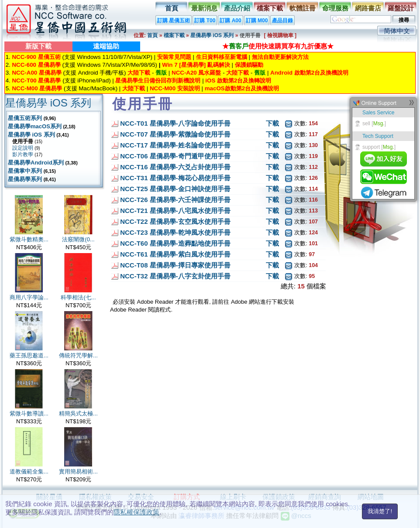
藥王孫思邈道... (29, 355)
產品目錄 (282, 21)
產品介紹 (237, 8)
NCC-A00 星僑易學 (36, 73)
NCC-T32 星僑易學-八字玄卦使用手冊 (175, 276)
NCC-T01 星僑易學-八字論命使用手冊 (175, 123)
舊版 (161, 73)
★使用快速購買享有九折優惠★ (278, 46)
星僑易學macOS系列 (35, 126)
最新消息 (204, 8)
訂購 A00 (230, 21)
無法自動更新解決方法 (280, 57)
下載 (272, 123)
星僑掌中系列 (25, 171)
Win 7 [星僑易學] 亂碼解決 (196, 65)
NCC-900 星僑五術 (36, 57)
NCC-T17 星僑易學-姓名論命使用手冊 (175, 145)
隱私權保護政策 (136, 512)
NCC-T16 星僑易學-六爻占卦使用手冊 (175, 167)
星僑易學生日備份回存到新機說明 (158, 81)
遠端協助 (106, 46)
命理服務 (335, 8)
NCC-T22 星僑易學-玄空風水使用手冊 (175, 221)
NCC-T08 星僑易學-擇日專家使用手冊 (175, 265)
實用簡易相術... (78, 471)
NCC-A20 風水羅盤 (196, 73)
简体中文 (397, 31)
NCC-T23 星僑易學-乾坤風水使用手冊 (175, 232)
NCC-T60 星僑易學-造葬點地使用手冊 (175, 243)
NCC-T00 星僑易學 (36, 81)
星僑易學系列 (25, 179)
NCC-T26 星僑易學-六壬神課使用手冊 (175, 200)
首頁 (172, 8)
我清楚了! (380, 511)
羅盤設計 (401, 8)
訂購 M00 (257, 21)
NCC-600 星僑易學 (36, 65)
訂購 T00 (205, 21)
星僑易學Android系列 (36, 163)
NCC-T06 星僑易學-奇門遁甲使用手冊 (175, 156)
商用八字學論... (29, 297)
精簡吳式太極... (78, 413)
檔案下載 (270, 8)
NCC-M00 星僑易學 (37, 88)
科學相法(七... (78, 297)
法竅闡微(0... (78, 239)
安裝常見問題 (174, 57)
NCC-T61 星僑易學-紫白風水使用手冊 (175, 254)
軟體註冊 (303, 8)
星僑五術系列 (25, 118)
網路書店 (368, 8)
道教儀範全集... (29, 471)
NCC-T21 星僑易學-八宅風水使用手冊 (175, 211)
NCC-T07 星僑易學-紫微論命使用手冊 (175, 134)
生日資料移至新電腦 (222, 57)
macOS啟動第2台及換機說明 (242, 88)
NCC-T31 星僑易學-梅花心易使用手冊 (175, 178)
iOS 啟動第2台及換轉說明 (238, 81)
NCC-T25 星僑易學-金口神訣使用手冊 (175, 189)
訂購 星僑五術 (174, 21)
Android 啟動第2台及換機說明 (309, 73)
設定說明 (23, 148)
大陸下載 (139, 73)
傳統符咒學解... (78, 355)
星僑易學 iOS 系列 (212, 35)
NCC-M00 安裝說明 (175, 88)
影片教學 (23, 154)
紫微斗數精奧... (29, 239)
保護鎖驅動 (249, 65)
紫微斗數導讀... (29, 413)
